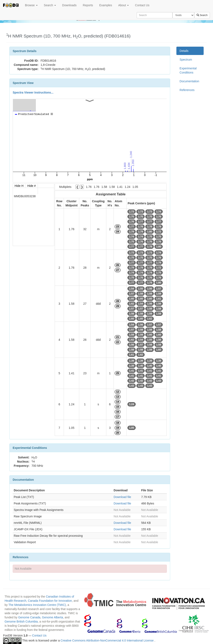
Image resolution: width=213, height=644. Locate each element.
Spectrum (186, 60)
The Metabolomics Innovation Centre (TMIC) (37, 605)
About (124, 5)
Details (184, 51)
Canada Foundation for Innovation (50, 601)
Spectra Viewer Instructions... (33, 92)
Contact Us (142, 5)
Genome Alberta (53, 617)
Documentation (189, 81)
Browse (31, 5)
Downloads (69, 5)
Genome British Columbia (21, 622)
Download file (122, 497)
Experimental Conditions (188, 70)
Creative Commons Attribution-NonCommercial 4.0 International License (107, 640)
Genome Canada (29, 617)
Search (50, 5)
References (187, 90)
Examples (106, 5)
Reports (88, 5)
